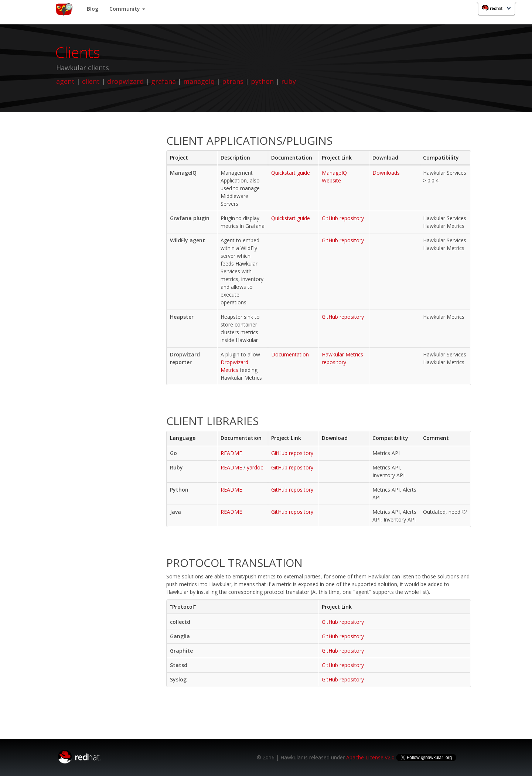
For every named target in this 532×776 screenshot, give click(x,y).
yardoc (255, 467)
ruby (289, 81)
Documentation (290, 354)
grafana (163, 81)
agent (65, 81)
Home (64, 9)
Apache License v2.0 (370, 757)
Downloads (386, 173)
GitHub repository (343, 218)
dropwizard (125, 81)
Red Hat (497, 10)
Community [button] (127, 9)
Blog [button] (93, 9)
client (91, 81)
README (231, 453)
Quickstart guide (291, 173)
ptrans (233, 81)
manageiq (199, 81)
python (262, 81)
